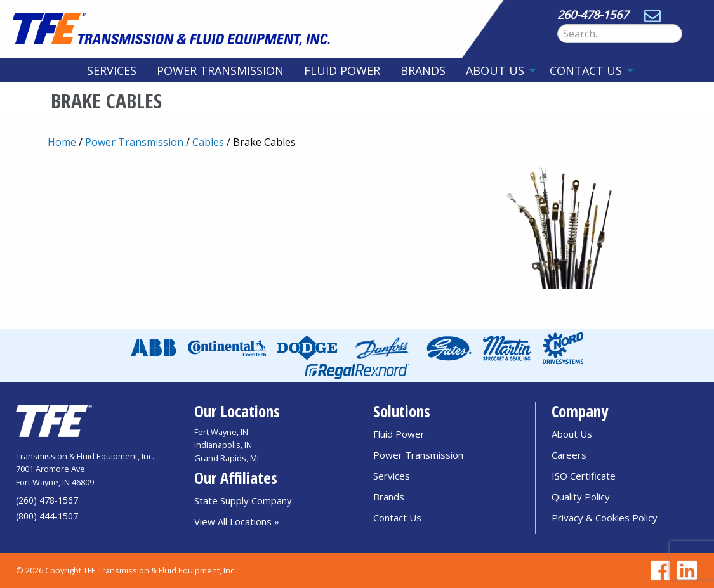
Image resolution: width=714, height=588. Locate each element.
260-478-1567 (593, 15)
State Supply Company (243, 500)
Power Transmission (220, 70)
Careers (569, 455)
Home (62, 142)
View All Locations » (237, 521)
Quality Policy (581, 497)
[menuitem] (112, 70)
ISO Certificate (584, 476)
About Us (495, 70)
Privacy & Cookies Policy (605, 518)
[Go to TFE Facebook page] (658, 571)
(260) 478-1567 (47, 500)
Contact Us (586, 70)
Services (112, 70)
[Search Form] (620, 34)
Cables (208, 142)
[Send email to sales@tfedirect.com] (652, 15)
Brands (423, 70)
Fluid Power (342, 70)
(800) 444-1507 (47, 516)
